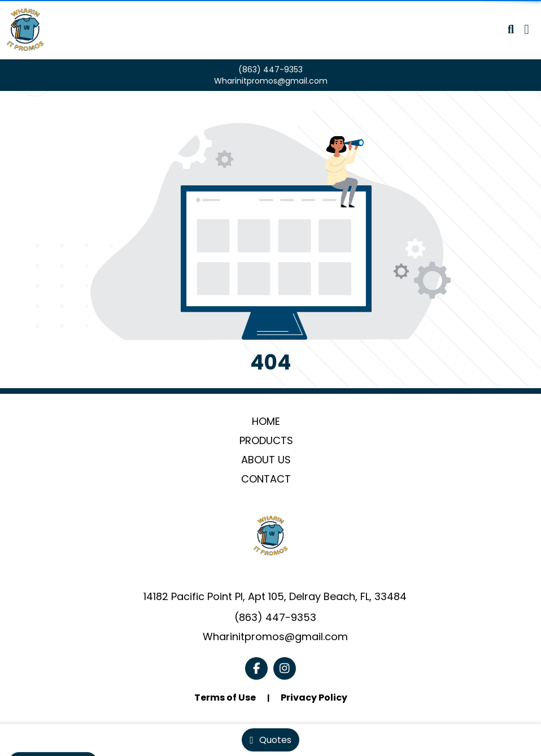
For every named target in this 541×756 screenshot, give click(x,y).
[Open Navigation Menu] (527, 29)
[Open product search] (511, 29)
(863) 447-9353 (270, 69)
